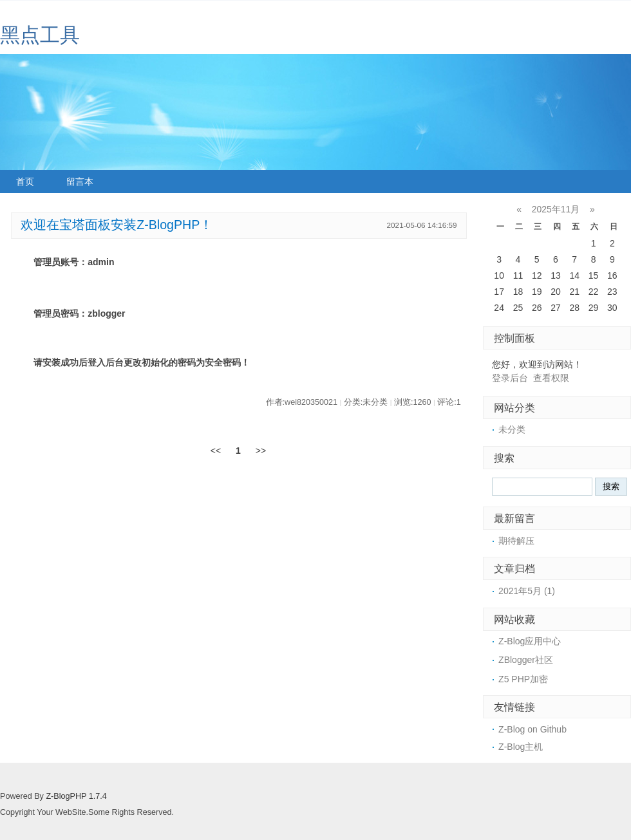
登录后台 (510, 378)
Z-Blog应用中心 (530, 641)
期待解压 (516, 541)
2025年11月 (556, 209)
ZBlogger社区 (526, 660)
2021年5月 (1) (527, 591)
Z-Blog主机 (521, 747)
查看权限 (551, 378)
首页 (25, 182)
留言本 (80, 182)
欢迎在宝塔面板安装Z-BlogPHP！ (117, 225)
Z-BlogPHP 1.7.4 (76, 796)
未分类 (512, 429)
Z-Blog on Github (532, 729)
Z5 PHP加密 (523, 679)
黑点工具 (40, 35)
